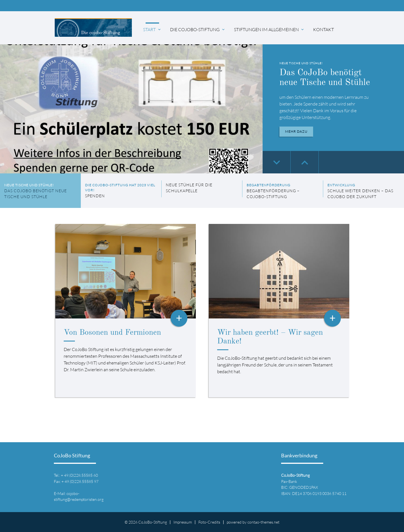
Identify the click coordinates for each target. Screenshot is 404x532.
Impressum (183, 522)
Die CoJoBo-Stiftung (198, 29)
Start (152, 29)
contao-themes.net (263, 522)
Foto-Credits (209, 522)
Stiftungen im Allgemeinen (269, 29)
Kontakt (323, 29)
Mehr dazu (296, 131)
